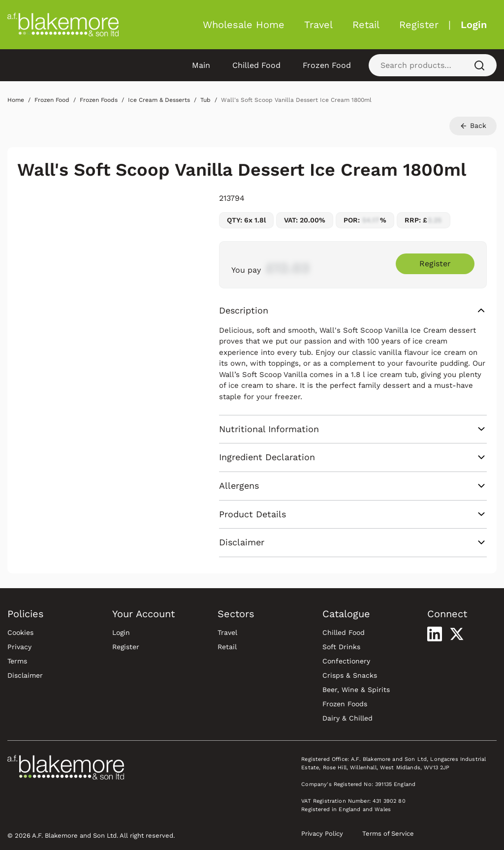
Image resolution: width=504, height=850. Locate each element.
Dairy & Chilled (347, 718)
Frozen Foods (345, 704)
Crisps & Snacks (350, 675)
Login (474, 25)
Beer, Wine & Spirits (356, 690)
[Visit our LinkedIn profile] (435, 634)
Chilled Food (256, 65)
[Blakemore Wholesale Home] (63, 25)
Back (473, 126)
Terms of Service (388, 834)
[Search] (479, 65)
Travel (318, 25)
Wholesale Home (244, 25)
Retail (366, 25)
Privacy (19, 647)
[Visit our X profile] (457, 634)
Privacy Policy (322, 834)
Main (201, 65)
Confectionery (346, 661)
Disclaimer (25, 675)
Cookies (20, 632)
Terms (17, 661)
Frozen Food (327, 65)
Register (419, 25)
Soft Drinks (341, 647)
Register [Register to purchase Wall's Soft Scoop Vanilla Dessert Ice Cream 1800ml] (435, 264)
